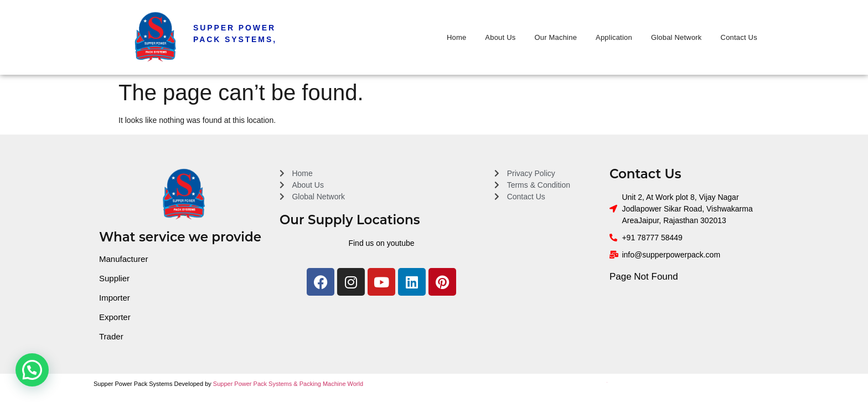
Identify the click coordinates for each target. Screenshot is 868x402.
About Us (500, 37)
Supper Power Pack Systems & (256, 384)
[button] (32, 370)
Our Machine (556, 37)
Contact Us (739, 37)
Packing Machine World (331, 384)
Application (614, 37)
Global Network (676, 37)
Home (456, 37)
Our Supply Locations (350, 220)
